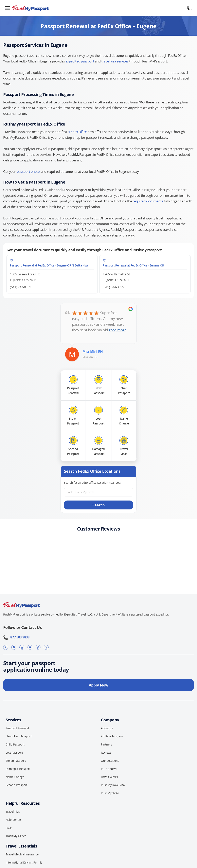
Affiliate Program (112, 736)
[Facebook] (6, 647)
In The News (109, 769)
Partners (106, 744)
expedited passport (80, 61)
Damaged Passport (18, 769)
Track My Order (16, 836)
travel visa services (115, 61)
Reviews (106, 753)
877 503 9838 (16, 637)
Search (99, 505)
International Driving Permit (24, 862)
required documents (148, 201)
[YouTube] (30, 647)
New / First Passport (19, 736)
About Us (107, 728)
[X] (46, 647)
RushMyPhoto (110, 793)
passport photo (28, 172)
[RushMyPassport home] (98, 8)
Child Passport (15, 744)
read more (118, 330)
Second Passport (16, 785)
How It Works (109, 777)
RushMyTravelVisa (113, 785)
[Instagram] (14, 647)
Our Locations (110, 761)
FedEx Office (78, 132)
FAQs (9, 828)
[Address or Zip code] (98, 492)
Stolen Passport (16, 761)
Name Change (15, 777)
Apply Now (98, 685)
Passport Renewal (17, 728)
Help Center (13, 820)
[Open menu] (8, 8)
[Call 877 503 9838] (189, 8)
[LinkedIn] (22, 647)
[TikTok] (38, 647)
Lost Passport (14, 753)
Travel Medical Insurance (22, 854)
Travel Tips (13, 812)
